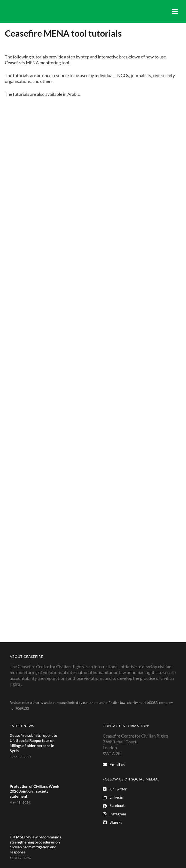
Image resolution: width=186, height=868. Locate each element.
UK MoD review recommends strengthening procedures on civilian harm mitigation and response (35, 844)
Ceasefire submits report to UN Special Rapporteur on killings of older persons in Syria (33, 743)
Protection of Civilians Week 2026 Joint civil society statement (35, 791)
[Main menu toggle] (175, 11)
